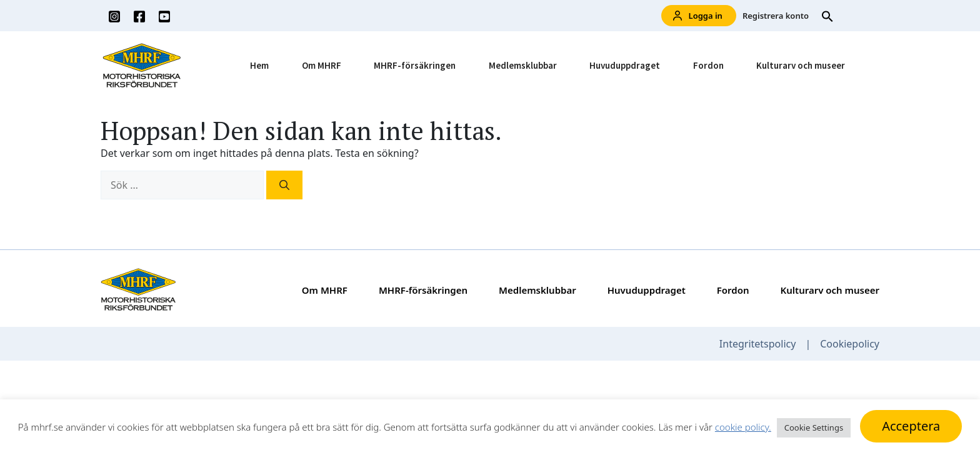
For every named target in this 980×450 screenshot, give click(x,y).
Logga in (698, 16)
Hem (259, 65)
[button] (827, 16)
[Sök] (284, 185)
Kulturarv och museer (801, 65)
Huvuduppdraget (625, 65)
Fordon (708, 65)
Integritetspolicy (758, 344)
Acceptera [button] (911, 426)
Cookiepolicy (850, 344)
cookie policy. (743, 427)
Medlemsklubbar (523, 65)
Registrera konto (776, 16)
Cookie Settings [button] (814, 427)
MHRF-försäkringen (415, 65)
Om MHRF (322, 65)
